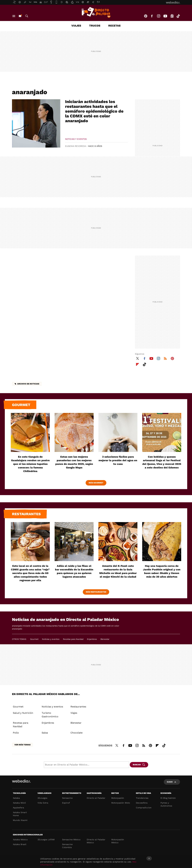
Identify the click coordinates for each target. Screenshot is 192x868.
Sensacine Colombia (67, 846)
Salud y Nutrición (23, 713)
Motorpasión (118, 798)
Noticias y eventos (76, 139)
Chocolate (76, 733)
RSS (165, 358)
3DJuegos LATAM (46, 840)
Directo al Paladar (96, 798)
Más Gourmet (96, 483)
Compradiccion (144, 808)
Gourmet (21, 405)
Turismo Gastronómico (50, 715)
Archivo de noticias (28, 384)
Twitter (137, 358)
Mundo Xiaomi (20, 820)
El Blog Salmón (168, 798)
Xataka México (20, 840)
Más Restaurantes (96, 592)
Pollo (16, 733)
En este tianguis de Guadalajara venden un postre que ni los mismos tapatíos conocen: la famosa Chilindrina (30, 464)
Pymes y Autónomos (166, 804)
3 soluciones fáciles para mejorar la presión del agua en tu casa (118, 460)
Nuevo (20, 16)
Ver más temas (22, 745)
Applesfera (18, 808)
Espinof (66, 803)
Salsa (45, 733)
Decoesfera (142, 803)
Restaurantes (26, 514)
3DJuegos (42, 798)
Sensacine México (71, 840)
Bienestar (105, 639)
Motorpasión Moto (121, 803)
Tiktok (178, 16)
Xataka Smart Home (20, 814)
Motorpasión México (118, 841)
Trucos (95, 26)
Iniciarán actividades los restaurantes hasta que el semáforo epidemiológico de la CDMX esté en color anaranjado (94, 111)
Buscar (27, 16)
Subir (170, 782)
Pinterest (146, 16)
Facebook (152, 16)
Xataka (16, 798)
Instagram (159, 16)
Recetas (114, 26)
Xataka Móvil (19, 803)
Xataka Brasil (20, 844)
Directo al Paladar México (96, 841)
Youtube (165, 16)
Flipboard (137, 364)
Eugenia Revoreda (76, 146)
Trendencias (142, 798)
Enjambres (92, 639)
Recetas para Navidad (73, 639)
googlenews (172, 16)
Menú (14, 16)
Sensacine (67, 798)
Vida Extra (43, 803)
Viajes (76, 26)
